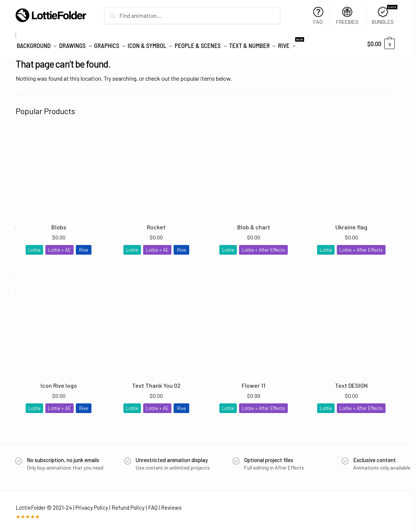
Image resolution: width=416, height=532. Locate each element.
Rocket (156, 224)
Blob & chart (254, 224)
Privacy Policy (92, 504)
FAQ (318, 16)
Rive (84, 246)
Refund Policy (128, 504)
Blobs (59, 224)
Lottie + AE (59, 246)
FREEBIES (347, 16)
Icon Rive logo (59, 382)
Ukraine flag (351, 224)
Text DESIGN (351, 382)
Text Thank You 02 (156, 382)
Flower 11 (254, 382)
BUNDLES (384, 15)
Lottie (34, 246)
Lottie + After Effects (263, 246)
